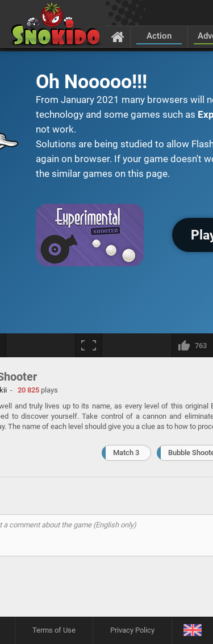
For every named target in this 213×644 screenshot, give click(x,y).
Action (159, 36)
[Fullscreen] (89, 345)
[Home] (118, 36)
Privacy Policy (132, 630)
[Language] (192, 631)
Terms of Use (54, 630)
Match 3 (126, 453)
